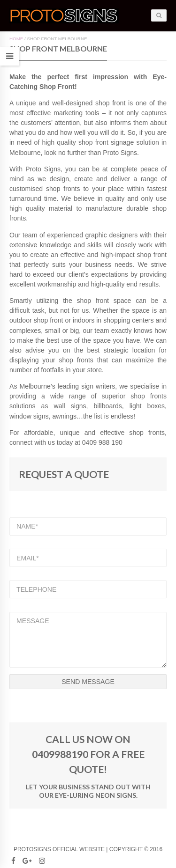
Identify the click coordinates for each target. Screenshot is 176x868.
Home (16, 39)
